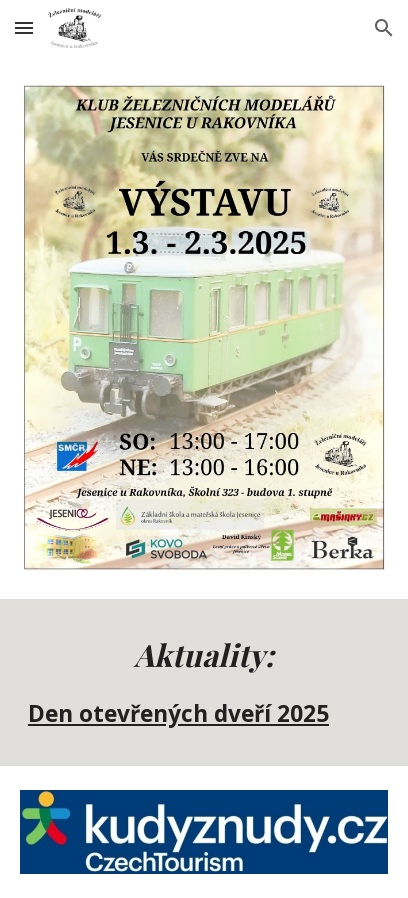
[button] (24, 27)
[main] (204, 682)
